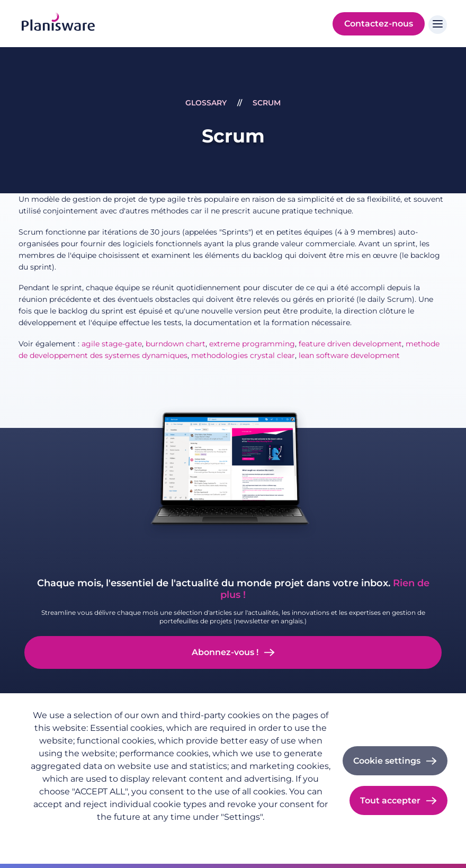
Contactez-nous (379, 24)
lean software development (349, 355)
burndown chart (176, 344)
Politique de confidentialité (79, 834)
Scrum (267, 103)
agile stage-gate (112, 344)
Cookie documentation (222, 834)
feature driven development (350, 344)
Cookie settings (387, 761)
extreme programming (252, 344)
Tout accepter (390, 800)
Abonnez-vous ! (225, 652)
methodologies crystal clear (243, 355)
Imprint (154, 834)
